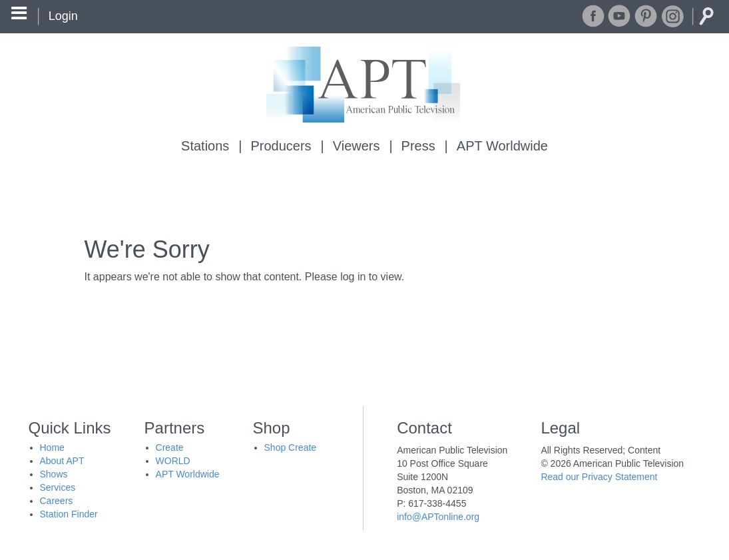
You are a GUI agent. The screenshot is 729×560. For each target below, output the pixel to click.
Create (170, 447)
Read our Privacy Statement (599, 477)
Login (63, 16)
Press (418, 146)
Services (58, 487)
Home (52, 447)
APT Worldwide (502, 146)
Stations (205, 146)
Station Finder (69, 514)
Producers (281, 146)
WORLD (173, 461)
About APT (62, 461)
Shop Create (291, 447)
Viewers (357, 146)
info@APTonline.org (438, 517)
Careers (57, 501)
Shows (54, 474)
